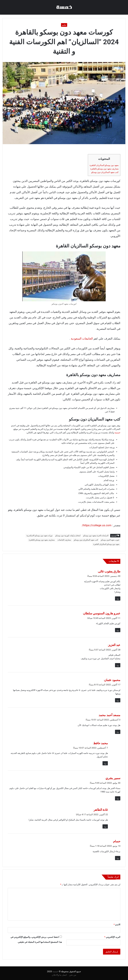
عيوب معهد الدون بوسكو (110, 540)
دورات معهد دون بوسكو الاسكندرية (39, 536)
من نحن (73, 975)
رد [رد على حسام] (118, 858)
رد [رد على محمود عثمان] (118, 700)
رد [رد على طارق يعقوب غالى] (118, 598)
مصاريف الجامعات (64, 540)
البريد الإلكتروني (112, 937)
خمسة (117, 433)
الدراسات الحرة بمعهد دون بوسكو (96, 536)
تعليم (64, 25)
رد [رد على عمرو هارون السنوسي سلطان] (118, 630)
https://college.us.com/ (97, 525)
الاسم (117, 925)
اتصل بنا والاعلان (59, 975)
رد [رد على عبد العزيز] (118, 665)
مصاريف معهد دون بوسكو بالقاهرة (104, 169)
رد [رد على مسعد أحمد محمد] (118, 732)
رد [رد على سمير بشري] (118, 798)
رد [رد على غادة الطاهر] (105, 826)
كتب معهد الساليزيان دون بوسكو (105, 172)
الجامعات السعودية (82, 339)
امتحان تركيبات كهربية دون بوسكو (68, 536)
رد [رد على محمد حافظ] (105, 763)
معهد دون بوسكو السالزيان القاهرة (104, 165)
